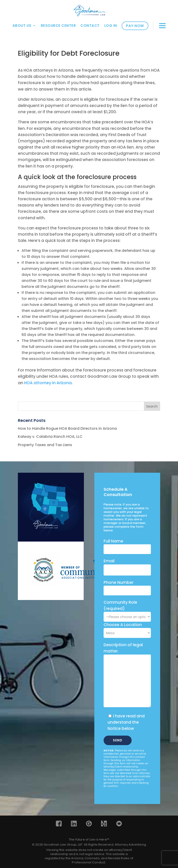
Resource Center (58, 26)
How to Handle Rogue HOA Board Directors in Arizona (67, 428)
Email (109, 561)
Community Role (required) (127, 609)
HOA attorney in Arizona (48, 383)
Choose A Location (123, 625)
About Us (22, 26)
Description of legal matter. (123, 648)
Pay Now (135, 26)
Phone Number (119, 582)
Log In (111, 26)
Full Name (113, 541)
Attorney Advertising (130, 845)
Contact (90, 26)
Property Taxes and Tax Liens (45, 445)
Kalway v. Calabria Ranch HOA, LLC (50, 437)
